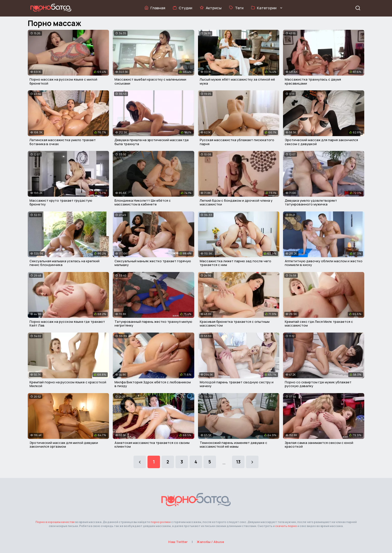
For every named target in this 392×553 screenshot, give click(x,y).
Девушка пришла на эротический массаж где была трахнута (152, 142)
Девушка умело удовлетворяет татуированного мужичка (311, 202)
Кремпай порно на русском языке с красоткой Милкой (68, 384)
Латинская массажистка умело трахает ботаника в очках (63, 142)
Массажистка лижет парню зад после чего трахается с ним (235, 263)
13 (238, 462)
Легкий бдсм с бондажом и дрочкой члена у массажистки (236, 202)
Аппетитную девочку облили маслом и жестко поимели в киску (324, 263)
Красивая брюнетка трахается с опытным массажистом (235, 324)
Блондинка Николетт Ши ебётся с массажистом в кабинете (143, 202)
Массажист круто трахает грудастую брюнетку (61, 202)
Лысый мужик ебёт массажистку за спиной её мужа (237, 81)
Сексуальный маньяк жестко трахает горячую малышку (153, 263)
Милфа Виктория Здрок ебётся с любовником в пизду (153, 384)
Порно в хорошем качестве (55, 522)
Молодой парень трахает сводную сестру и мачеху (237, 384)
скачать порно (286, 526)
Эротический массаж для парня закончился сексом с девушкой (321, 142)
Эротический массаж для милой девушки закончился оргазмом (64, 445)
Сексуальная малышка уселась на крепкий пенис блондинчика (64, 263)
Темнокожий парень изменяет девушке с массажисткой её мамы (233, 445)
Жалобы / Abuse (210, 542)
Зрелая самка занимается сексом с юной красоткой (319, 445)
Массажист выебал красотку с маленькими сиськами (150, 81)
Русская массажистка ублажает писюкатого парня (237, 142)
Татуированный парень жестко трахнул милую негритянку (153, 324)
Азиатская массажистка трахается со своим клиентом (152, 445)
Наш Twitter (178, 542)
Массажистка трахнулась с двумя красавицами (313, 81)
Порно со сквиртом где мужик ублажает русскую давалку (318, 384)
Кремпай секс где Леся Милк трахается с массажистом (319, 324)
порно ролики (161, 522)
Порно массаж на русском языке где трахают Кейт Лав (67, 324)
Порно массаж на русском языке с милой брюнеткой (63, 81)
